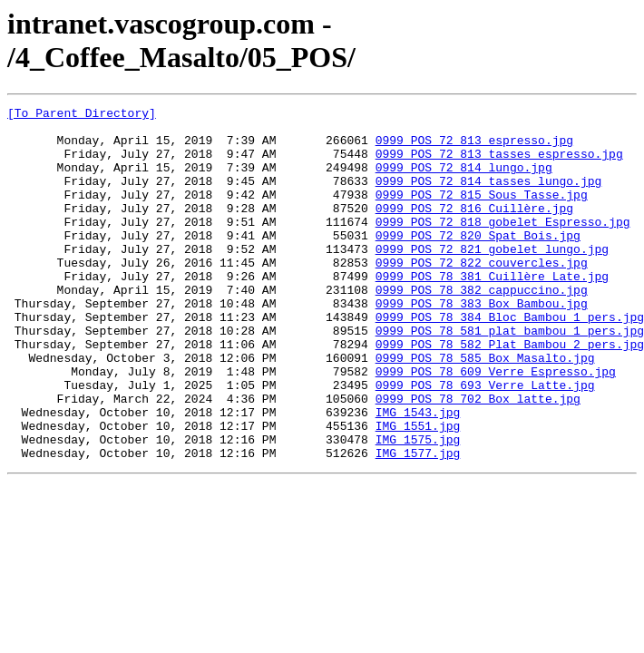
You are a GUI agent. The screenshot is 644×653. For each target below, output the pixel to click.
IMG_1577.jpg (418, 523)
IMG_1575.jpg (418, 507)
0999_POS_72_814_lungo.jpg (464, 180)
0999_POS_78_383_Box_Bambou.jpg (482, 344)
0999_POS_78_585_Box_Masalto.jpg (485, 409)
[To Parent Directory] (82, 115)
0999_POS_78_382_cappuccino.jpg (482, 327)
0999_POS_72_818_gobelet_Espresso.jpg (503, 246)
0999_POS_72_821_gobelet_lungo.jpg (492, 278)
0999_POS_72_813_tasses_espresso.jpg (499, 164)
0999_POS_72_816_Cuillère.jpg (474, 229)
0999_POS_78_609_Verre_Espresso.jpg (496, 425)
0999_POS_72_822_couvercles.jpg (482, 295)
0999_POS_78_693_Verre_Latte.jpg (485, 442)
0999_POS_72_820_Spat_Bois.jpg (478, 262)
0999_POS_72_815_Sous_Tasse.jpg (482, 213)
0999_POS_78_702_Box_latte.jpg (478, 458)
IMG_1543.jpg (418, 474)
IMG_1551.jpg (418, 491)
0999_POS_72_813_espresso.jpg (474, 148)
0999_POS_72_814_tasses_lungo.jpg (489, 197)
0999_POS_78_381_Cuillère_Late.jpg (492, 311)
